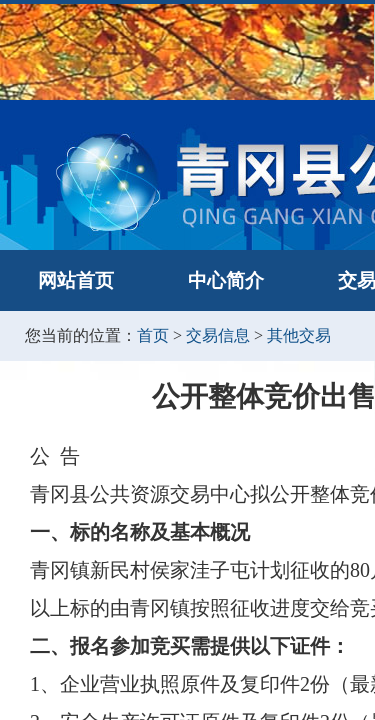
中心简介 (226, 280)
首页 (153, 335)
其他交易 (299, 335)
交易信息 (218, 335)
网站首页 (76, 280)
